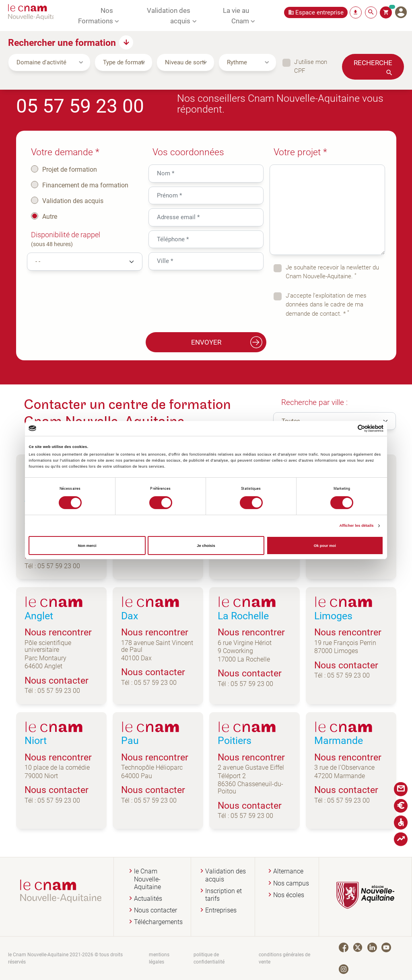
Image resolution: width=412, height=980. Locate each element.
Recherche (373, 62)
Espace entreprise (319, 12)
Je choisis (206, 546)
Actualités (148, 899)
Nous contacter (156, 910)
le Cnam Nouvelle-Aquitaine (147, 879)
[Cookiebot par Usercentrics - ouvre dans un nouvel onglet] (348, 428)
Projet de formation (70, 169)
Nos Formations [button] (96, 15)
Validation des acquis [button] (169, 15)
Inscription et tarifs (224, 895)
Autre (50, 216)
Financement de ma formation (85, 185)
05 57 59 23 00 (80, 105)
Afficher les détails (356, 526)
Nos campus (291, 883)
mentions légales (159, 958)
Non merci (87, 546)
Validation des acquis (73, 201)
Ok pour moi (325, 546)
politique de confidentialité (209, 958)
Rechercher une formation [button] (62, 42)
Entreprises (221, 910)
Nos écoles (289, 895)
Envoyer (227, 342)
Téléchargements (158, 922)
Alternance (288, 871)
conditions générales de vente (284, 958)
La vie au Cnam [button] (236, 15)
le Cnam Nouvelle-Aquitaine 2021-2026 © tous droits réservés (65, 958)
